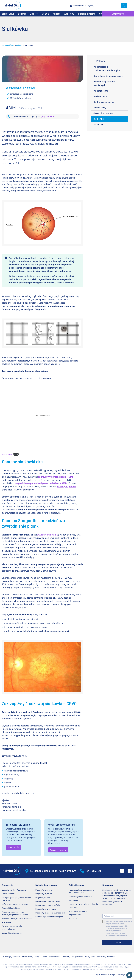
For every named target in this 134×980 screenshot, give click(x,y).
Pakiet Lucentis (101, 91)
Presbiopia (6, 922)
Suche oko (98, 125)
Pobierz (16, 454)
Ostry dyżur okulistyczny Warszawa (100, 957)
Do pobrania (78, 957)
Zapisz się (117, 942)
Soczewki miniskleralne (12, 933)
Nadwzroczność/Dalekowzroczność (17, 919)
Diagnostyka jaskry (44, 894)
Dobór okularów (9, 894)
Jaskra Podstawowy (103, 113)
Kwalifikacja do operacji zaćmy (108, 76)
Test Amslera (7, 454)
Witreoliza (73, 919)
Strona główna (8, 45)
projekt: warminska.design (105, 975)
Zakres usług (8, 14)
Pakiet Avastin (100, 96)
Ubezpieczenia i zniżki (51, 957)
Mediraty (66, 957)
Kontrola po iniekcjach (104, 102)
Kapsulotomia (75, 915)
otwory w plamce (66, 486)
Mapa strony (28, 957)
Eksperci (34, 14)
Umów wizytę (118, 14)
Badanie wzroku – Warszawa (14, 890)
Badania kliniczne (87, 14)
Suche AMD (69, 14)
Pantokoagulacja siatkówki (80, 897)
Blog (37, 957)
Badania (22, 14)
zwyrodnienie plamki (48, 535)
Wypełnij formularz (58, 850)
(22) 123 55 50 (48, 117)
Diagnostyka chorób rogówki (48, 905)
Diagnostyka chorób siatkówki (48, 901)
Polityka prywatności (11, 957)
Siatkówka (99, 119)
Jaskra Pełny (100, 108)
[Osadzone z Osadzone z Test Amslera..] (42, 415)
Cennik (45, 14)
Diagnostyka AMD (43, 898)
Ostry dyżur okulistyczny (84, 6)
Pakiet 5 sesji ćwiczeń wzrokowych (104, 83)
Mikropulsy (74, 900)
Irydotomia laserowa (78, 911)
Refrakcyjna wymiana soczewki (15, 904)
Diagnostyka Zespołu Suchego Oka (50, 913)
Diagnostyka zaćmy (44, 890)
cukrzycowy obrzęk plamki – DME (56, 477)
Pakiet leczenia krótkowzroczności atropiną (107, 69)
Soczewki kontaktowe (11, 908)
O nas (102, 14)
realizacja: (125, 975)
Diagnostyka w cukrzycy (46, 909)
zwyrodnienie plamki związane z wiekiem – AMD (41, 483)
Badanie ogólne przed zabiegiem (49, 917)
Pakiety (56, 14)
